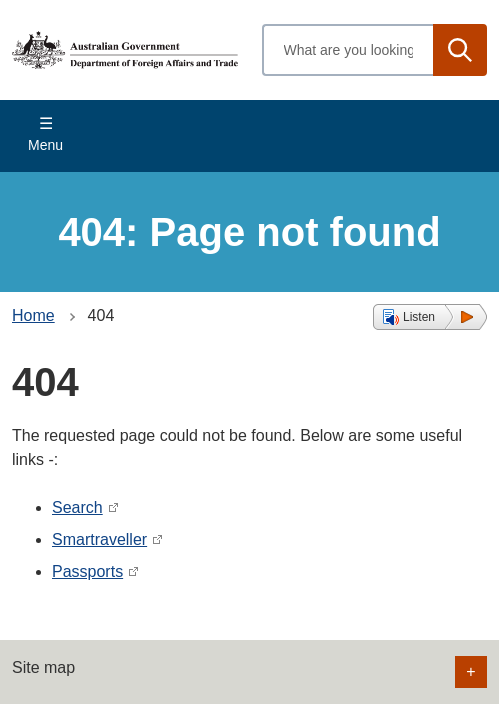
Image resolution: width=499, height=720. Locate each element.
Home (33, 315)
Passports (87, 571)
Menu (45, 145)
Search (77, 507)
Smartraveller (99, 539)
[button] (430, 317)
